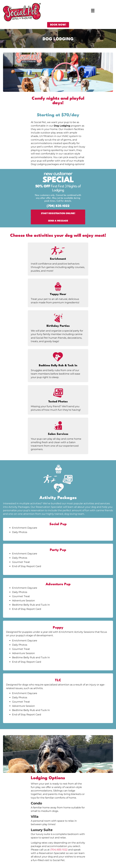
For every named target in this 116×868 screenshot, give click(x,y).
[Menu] (93, 11)
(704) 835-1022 (59, 850)
